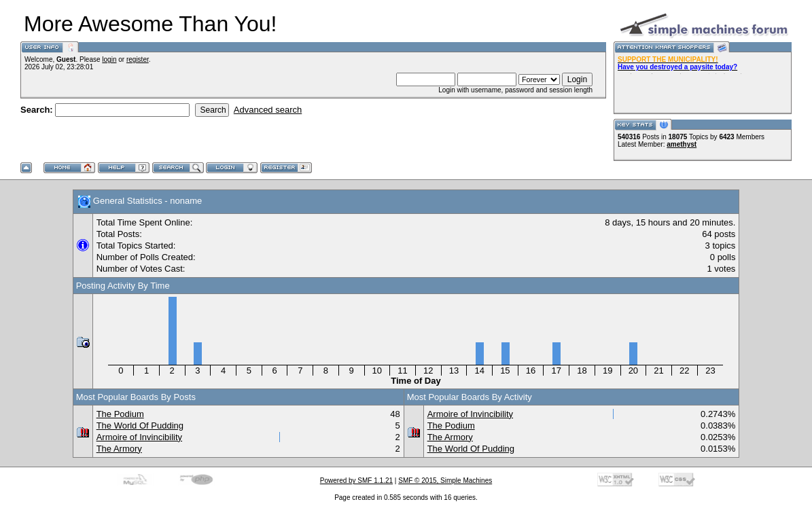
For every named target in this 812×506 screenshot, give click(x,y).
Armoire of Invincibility (139, 437)
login (109, 59)
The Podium (120, 414)
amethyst (682, 144)
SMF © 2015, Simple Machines (445, 481)
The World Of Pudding (140, 426)
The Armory (119, 449)
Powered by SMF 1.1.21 (356, 481)
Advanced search (268, 110)
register (138, 59)
